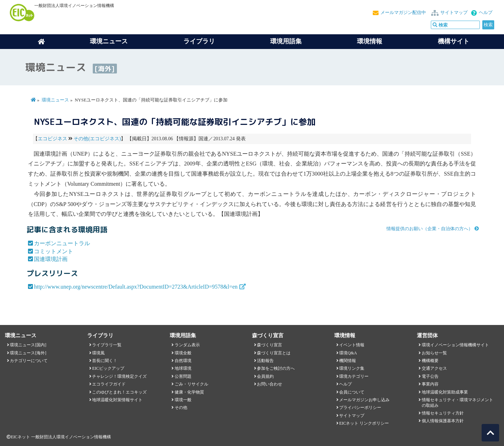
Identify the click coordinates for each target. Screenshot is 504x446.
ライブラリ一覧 (107, 345)
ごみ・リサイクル (191, 384)
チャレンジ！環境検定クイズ (119, 376)
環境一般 (183, 400)
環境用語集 (286, 41)
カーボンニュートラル (62, 243)
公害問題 (183, 376)
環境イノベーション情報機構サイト (455, 345)
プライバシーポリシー (360, 408)
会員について (352, 392)
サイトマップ (454, 13)
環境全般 (183, 353)
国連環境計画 (51, 259)
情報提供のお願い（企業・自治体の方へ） (430, 229)
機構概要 (430, 361)
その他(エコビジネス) (97, 139)
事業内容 (430, 384)
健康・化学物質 (189, 392)
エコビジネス (52, 139)
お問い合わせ (269, 384)
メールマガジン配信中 (403, 13)
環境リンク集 (352, 368)
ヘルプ (486, 13)
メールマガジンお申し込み (364, 400)
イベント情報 (352, 345)
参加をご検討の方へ (276, 368)
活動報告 (265, 361)
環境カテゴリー (354, 376)
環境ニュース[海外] (28, 353)
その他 (181, 408)
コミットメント (54, 251)
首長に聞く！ (105, 361)
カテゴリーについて (29, 361)
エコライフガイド (109, 384)
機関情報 (348, 361)
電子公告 (430, 376)
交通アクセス (434, 368)
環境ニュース (55, 100)
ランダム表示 (187, 345)
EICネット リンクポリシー (364, 423)
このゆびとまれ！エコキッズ (119, 392)
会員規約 (265, 376)
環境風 (98, 353)
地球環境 (183, 368)
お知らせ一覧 (434, 353)
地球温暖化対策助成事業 (445, 392)
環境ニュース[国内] (28, 345)
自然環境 (183, 361)
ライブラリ (199, 41)
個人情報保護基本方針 (443, 421)
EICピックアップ (108, 368)
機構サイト (454, 41)
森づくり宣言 (269, 345)
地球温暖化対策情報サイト (117, 400)
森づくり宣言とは (274, 353)
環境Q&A (348, 353)
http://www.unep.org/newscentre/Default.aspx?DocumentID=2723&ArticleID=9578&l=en (136, 287)
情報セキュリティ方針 (443, 413)
